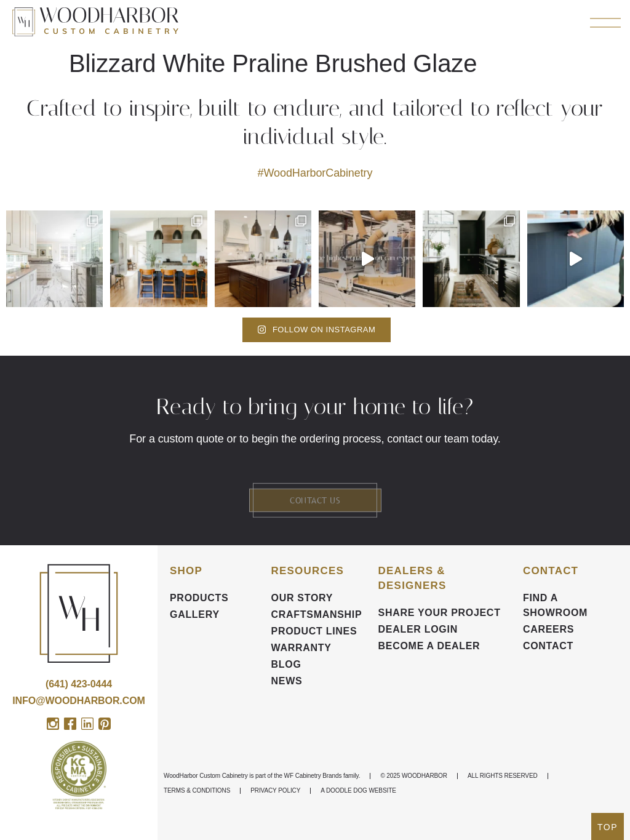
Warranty (301, 648)
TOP (608, 827)
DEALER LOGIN (418, 629)
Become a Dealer (429, 646)
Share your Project (440, 613)
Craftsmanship (317, 614)
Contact (548, 646)
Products (199, 598)
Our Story (302, 598)
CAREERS (548, 629)
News (287, 681)
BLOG (286, 664)
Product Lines (314, 631)
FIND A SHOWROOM (555, 605)
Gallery (195, 614)
